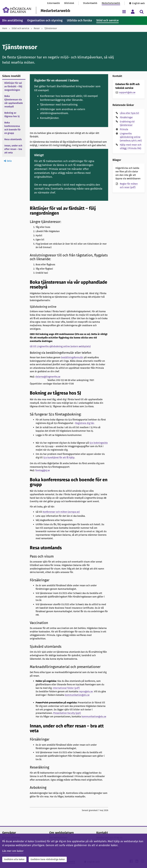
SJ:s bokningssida (99, 443)
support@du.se (127, 92)
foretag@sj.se (43, 470)
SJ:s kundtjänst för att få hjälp (59, 458)
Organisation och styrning (45, 20)
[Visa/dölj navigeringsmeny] (124, 12)
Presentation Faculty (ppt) (67, 713)
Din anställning (12, 20)
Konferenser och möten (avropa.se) (61, 512)
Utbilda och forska (79, 20)
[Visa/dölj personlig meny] (133, 12)
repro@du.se (86, 692)
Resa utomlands (13, 139)
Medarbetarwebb (111, 3)
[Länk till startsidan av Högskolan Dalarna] (17, 10)
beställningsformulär (72, 357)
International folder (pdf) (66, 688)
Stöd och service (107, 20)
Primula (124, 129)
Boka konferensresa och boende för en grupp (12, 128)
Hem (5, 28)
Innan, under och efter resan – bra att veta (13, 149)
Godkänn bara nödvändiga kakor (48, 859)
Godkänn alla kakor (14, 859)
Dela (9, 161)
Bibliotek (69, 3)
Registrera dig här (85, 423)
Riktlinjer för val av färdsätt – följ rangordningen (13, 86)
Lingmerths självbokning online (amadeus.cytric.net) (131, 137)
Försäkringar (126, 117)
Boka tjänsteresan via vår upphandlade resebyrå (14, 101)
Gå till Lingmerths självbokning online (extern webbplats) (60, 346)
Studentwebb (90, 3)
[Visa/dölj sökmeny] (142, 12)
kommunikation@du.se (77, 695)
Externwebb (54, 3)
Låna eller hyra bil (129, 113)
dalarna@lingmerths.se (48, 377)
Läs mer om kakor (13, 851)
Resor (37, 28)
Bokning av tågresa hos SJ (12, 115)
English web (139, 3)
